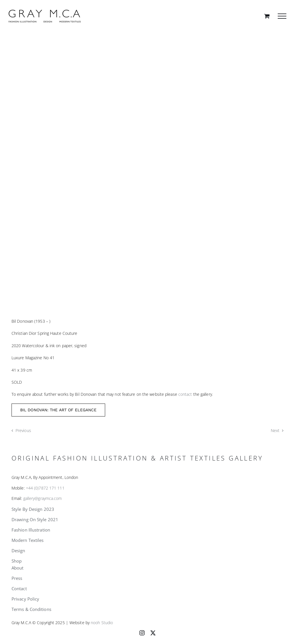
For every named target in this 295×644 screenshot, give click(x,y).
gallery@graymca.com (43, 498)
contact (185, 394)
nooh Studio (102, 623)
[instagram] (142, 633)
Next (275, 430)
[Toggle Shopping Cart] (267, 16)
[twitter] (153, 633)
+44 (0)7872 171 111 (45, 488)
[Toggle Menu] (282, 16)
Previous (23, 430)
